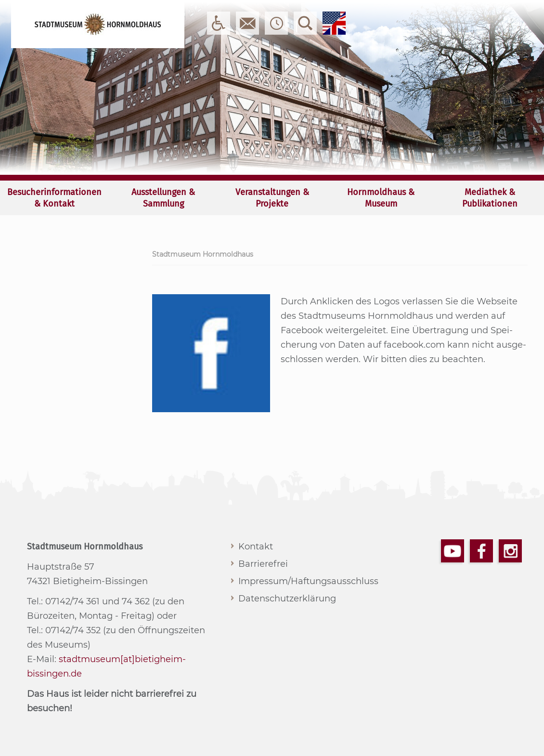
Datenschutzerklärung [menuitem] (287, 599)
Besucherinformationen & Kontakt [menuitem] (54, 198)
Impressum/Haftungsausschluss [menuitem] (308, 581)
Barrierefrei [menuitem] (263, 564)
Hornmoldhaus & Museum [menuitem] (381, 198)
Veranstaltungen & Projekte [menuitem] (272, 198)
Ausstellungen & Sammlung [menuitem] (163, 198)
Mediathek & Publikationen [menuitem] (490, 198)
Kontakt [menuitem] (256, 547)
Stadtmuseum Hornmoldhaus (203, 254)
